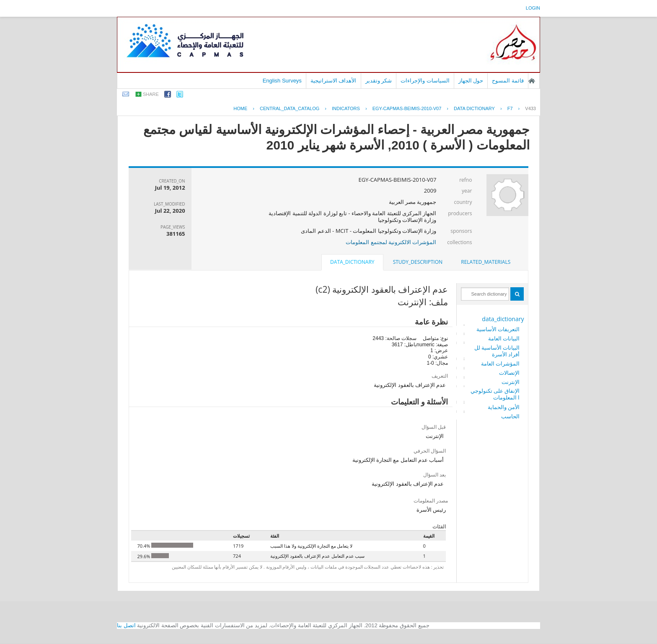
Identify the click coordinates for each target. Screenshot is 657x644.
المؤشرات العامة (500, 363)
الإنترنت (511, 382)
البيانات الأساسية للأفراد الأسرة (497, 351)
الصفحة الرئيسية (532, 81)
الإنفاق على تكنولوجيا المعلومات (495, 394)
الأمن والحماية (504, 407)
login (533, 8)
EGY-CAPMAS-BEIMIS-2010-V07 (407, 108)
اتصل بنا (126, 625)
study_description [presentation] (418, 262)
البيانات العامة (504, 338)
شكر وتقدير (379, 81)
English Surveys (282, 81)
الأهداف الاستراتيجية (334, 81)
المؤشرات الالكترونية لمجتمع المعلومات (391, 242)
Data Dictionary (474, 108)
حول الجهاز (471, 81)
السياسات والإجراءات (425, 81)
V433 (530, 108)
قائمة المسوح (508, 81)
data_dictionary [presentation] (352, 262)
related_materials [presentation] (486, 262)
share (151, 94)
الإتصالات (509, 373)
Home (240, 108)
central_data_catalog (290, 108)
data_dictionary (503, 319)
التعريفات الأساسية (498, 329)
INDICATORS (346, 108)
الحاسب (510, 416)
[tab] (486, 262)
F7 (510, 108)
